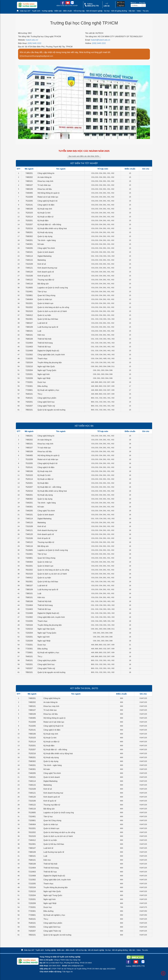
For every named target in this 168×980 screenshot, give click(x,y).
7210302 (29, 355)
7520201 (29, 221)
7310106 (29, 276)
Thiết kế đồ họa (44, 347)
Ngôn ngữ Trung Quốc (47, 370)
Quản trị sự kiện (44, 315)
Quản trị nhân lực (45, 299)
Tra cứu (146, 11)
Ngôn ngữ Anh (44, 374)
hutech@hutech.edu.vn (101, 40)
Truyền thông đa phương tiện (50, 363)
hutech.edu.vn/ (32, 40)
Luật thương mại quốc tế (48, 327)
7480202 (29, 177)
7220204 (29, 370)
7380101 (29, 331)
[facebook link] (63, 4)
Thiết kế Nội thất (44, 339)
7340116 (29, 284)
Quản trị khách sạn (45, 303)
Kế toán (41, 244)
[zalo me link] (72, 4)
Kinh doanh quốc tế (46, 272)
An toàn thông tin (45, 177)
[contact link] (107, 6)
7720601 (29, 390)
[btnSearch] (144, 5)
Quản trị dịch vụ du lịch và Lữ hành (52, 311)
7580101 (29, 335)
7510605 (29, 288)
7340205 (29, 248)
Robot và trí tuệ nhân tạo (48, 197)
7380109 (29, 327)
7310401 (29, 292)
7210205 (29, 359)
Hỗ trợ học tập (79, 11)
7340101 (29, 252)
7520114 (29, 217)
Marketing (42, 260)
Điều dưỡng (43, 386)
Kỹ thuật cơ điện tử (45, 217)
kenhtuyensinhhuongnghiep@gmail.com (36, 56)
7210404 (29, 343)
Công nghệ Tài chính (46, 248)
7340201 (29, 240)
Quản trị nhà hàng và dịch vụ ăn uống (53, 307)
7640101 (29, 394)
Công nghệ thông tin (46, 173)
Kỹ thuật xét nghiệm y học (48, 390)
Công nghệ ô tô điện (46, 205)
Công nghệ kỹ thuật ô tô (47, 201)
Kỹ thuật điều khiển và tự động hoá (52, 228)
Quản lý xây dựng (45, 236)
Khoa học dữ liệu (45, 189)
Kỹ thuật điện (43, 221)
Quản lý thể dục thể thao (48, 319)
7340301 (29, 244)
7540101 (29, 398)
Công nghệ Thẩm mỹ (46, 406)
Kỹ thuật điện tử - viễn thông (49, 225)
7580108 (29, 339)
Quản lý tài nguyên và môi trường (51, 410)
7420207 (29, 406)
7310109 (29, 264)
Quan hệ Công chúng (46, 295)
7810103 (29, 311)
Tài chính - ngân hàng (47, 240)
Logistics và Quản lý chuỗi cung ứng (53, 288)
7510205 (29, 201)
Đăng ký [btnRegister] (133, 3)
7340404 (29, 299)
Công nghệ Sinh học (46, 402)
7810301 (29, 319)
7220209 (29, 378)
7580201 (29, 232)
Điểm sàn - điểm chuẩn (63, 11)
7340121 (29, 268)
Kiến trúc (41, 335)
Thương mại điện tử (46, 280)
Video (139, 11)
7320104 (29, 363)
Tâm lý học (42, 292)
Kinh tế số (42, 264)
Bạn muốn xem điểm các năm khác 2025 (84, 156)
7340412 (29, 315)
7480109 (29, 189)
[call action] (91, 6)
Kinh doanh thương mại (47, 268)
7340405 (29, 193)
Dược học (42, 382)
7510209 (29, 197)
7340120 (29, 272)
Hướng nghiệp (47, 11)
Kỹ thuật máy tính (45, 209)
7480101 (29, 181)
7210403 (29, 347)
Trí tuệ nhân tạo (44, 185)
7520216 (29, 228)
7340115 (29, 260)
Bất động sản (43, 284)
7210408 (29, 351)
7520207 (29, 225)
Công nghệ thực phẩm (47, 398)
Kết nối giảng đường (119, 11)
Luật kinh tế (42, 323)
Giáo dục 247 (25, 11)
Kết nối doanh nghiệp (94, 11)
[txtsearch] (136, 5)
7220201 (29, 374)
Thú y (40, 394)
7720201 (29, 382)
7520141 (29, 205)
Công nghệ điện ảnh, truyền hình (51, 355)
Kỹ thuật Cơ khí (44, 213)
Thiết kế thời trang (45, 343)
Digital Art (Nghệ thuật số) (48, 351)
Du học (107, 11)
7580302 (29, 236)
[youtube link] (68, 4)
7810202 (29, 307)
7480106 (29, 209)
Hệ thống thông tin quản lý (49, 193)
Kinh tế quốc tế (44, 276)
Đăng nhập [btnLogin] (142, 3)
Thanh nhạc (43, 359)
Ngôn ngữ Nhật (44, 378)
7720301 (29, 386)
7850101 (29, 410)
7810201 (29, 303)
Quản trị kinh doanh (46, 252)
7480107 (29, 185)
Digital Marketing (45, 256)
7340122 (29, 280)
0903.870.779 (138, 966)
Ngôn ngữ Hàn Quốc (46, 366)
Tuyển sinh (36, 11)
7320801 (29, 295)
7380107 (29, 323)
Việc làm (132, 11)
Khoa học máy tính (45, 181)
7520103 (29, 213)
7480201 (29, 173)
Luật (39, 331)
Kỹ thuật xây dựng (45, 232)
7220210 (29, 366)
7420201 (29, 402)
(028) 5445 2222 (34, 43)
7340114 (29, 256)
